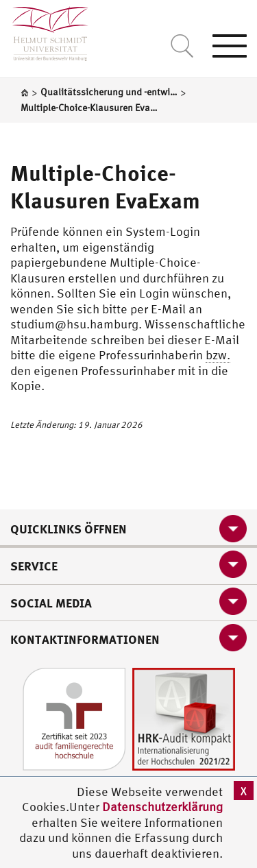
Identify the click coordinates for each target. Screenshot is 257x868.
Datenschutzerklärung (162, 807)
